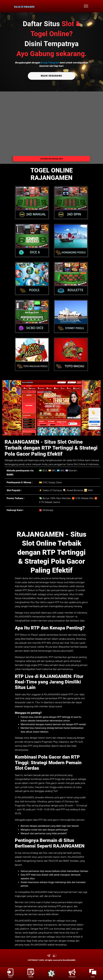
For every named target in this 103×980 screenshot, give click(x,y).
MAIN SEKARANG (51, 76)
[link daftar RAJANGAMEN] (31, 973)
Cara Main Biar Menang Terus (52, 158)
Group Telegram (50, 63)
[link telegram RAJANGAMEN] (48, 957)
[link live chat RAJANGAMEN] (55, 957)
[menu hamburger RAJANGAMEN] (86, 6)
